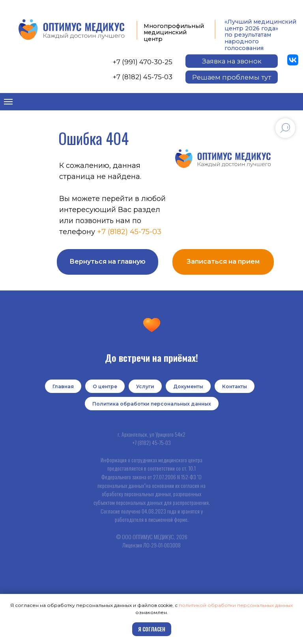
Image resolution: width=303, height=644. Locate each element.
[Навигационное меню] (8, 102)
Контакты (235, 386)
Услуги (145, 386)
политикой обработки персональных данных (236, 605)
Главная (63, 386)
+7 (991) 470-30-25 (143, 62)
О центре (105, 386)
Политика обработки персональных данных (152, 404)
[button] (232, 61)
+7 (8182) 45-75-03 (143, 77)
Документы (188, 386)
